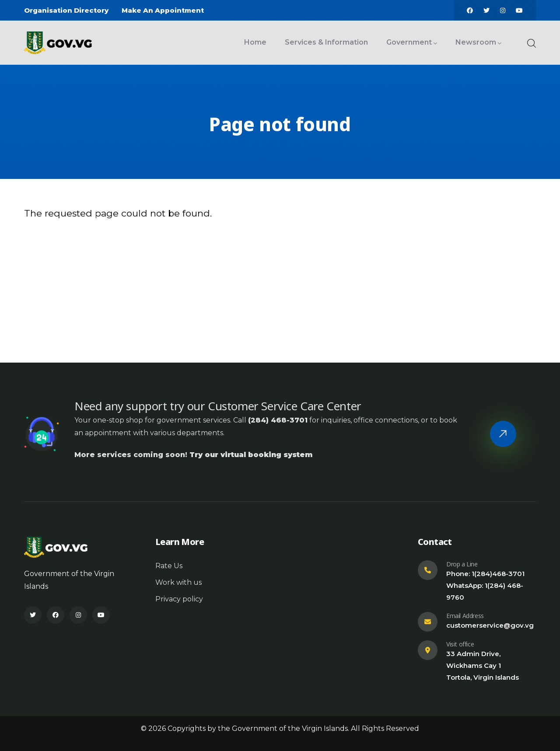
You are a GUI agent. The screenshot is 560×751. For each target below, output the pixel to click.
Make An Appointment (163, 10)
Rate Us (169, 566)
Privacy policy (179, 599)
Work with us (178, 582)
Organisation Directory (66, 10)
